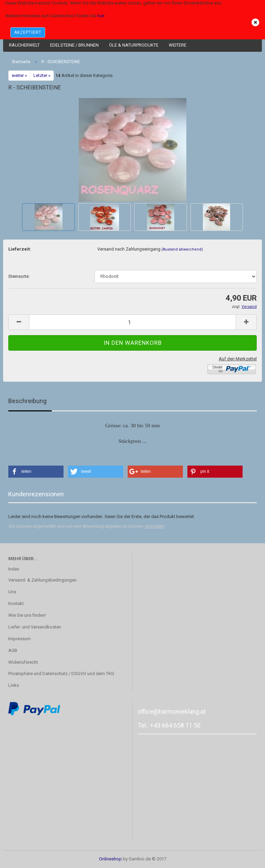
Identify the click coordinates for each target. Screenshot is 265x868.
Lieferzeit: (20, 249)
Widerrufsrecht (23, 662)
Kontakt (16, 603)
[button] (36, 472)
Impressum (19, 639)
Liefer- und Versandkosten (35, 627)
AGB (13, 650)
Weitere (178, 45)
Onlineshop (110, 859)
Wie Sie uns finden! (27, 615)
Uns (12, 592)
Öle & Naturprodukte (134, 45)
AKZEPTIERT (28, 32)
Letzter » (42, 75)
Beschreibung (27, 401)
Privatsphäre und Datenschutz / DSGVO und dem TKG (61, 674)
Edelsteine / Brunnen (74, 45)
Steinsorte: (19, 276)
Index (14, 569)
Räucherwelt (24, 45)
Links (14, 685)
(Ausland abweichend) (182, 249)
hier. (101, 16)
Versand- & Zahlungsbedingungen (42, 580)
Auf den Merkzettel (238, 359)
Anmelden (154, 526)
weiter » (19, 75)
